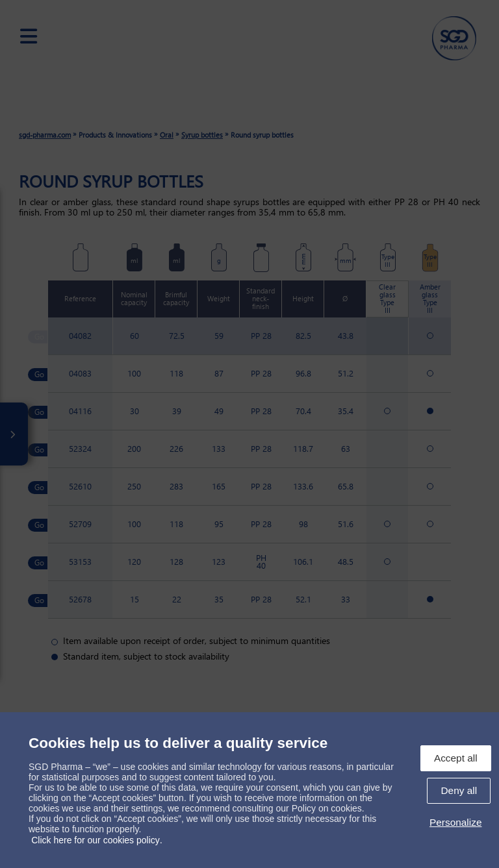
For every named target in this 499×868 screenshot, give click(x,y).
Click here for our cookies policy (96, 840)
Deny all (459, 790)
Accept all (456, 758)
